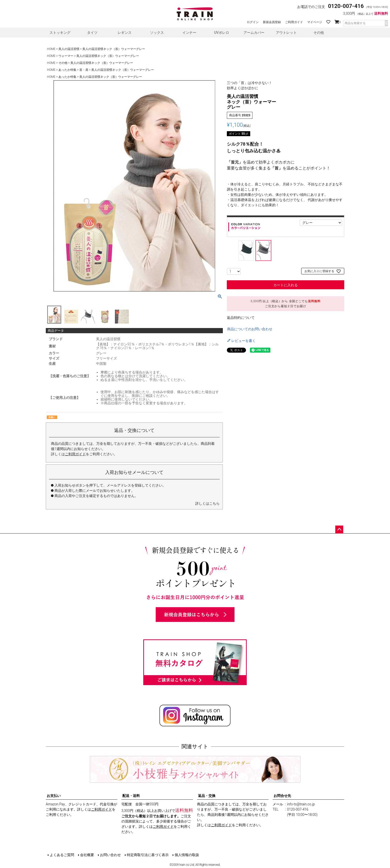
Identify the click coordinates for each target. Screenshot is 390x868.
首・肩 (84, 70)
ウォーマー (66, 56)
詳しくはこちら (207, 503)
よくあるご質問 (62, 855)
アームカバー (254, 33)
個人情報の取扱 (187, 855)
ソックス (157, 33)
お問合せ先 (282, 796)
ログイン (253, 22)
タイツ (92, 33)
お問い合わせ (110, 855)
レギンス (125, 33)
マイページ (315, 22)
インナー (189, 33)
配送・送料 (131, 796)
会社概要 (87, 855)
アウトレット (286, 33)
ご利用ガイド (294, 22)
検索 (386, 23)
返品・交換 (207, 796)
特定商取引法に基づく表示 (148, 855)
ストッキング (60, 33)
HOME (51, 49)
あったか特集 (67, 70)
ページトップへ (339, 530)
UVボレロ (222, 33)
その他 (319, 33)
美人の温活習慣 (69, 49)
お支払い (54, 796)
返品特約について (241, 318)
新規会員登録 (272, 22)
